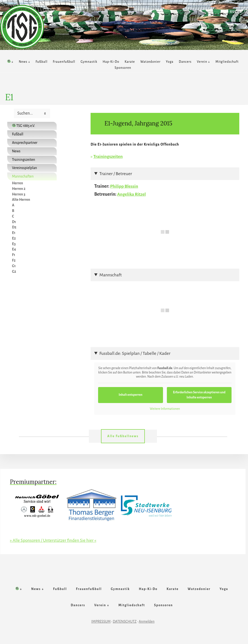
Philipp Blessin (125, 186)
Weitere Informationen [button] (165, 408)
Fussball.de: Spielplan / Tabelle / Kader (135, 353)
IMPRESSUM (101, 626)
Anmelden (147, 626)
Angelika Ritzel (132, 194)
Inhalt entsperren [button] (131, 395)
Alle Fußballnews (123, 436)
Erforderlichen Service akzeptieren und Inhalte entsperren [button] (199, 394)
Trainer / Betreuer (116, 173)
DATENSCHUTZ (125, 626)
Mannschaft (110, 275)
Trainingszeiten (108, 156)
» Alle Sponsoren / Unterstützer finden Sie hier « (54, 540)
